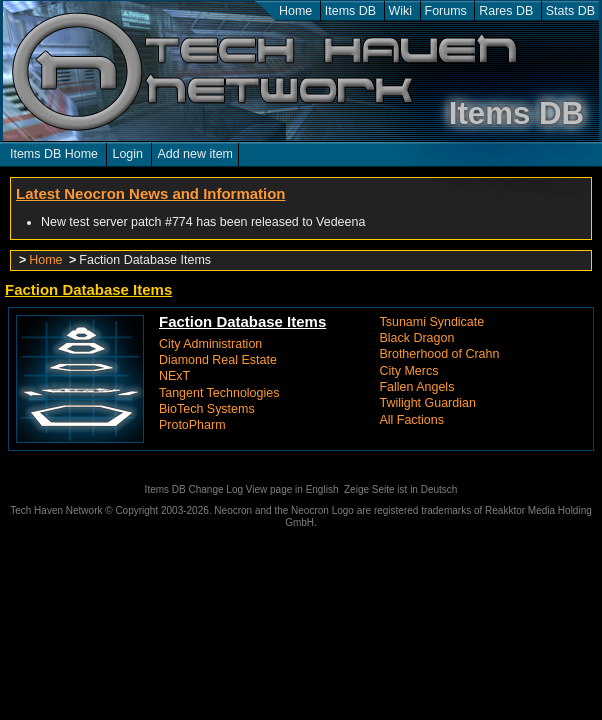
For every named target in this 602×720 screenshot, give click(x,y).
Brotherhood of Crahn (440, 354)
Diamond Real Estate (218, 360)
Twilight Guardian (428, 403)
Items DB (350, 11)
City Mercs (409, 371)
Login (127, 154)
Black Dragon (417, 338)
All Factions (412, 420)
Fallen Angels (417, 387)
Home (295, 11)
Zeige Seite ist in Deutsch (400, 489)
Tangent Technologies (219, 393)
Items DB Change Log (194, 489)
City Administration (210, 344)
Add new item (195, 154)
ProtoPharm (192, 425)
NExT (174, 376)
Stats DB (570, 11)
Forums (446, 11)
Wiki (401, 11)
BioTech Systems (207, 409)
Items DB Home (54, 154)
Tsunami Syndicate (432, 322)
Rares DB (506, 11)
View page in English (292, 489)
